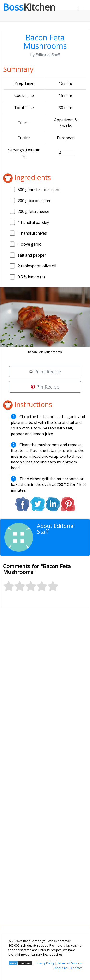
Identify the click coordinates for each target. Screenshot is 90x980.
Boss (29, 7)
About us (61, 968)
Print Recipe (45, 372)
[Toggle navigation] (81, 9)
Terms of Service (69, 963)
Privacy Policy (45, 963)
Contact (76, 968)
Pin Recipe (45, 387)
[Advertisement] (45, 763)
